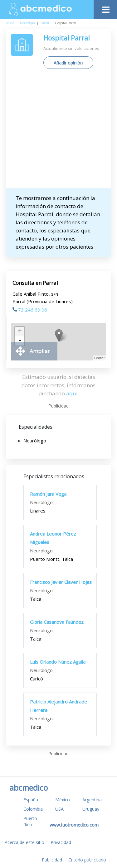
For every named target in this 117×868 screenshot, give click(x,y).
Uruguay (91, 809)
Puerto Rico (30, 821)
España (31, 800)
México (63, 800)
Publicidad (52, 860)
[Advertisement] (58, 131)
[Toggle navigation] (105, 8)
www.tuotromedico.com (74, 825)
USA (59, 809)
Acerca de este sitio (24, 842)
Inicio (10, 23)
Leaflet (99, 358)
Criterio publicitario (87, 860)
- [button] (20, 341)
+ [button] (20, 331)
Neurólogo (27, 23)
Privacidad (61, 842)
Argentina (92, 800)
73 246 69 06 (30, 310)
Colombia (33, 809)
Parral (45, 23)
